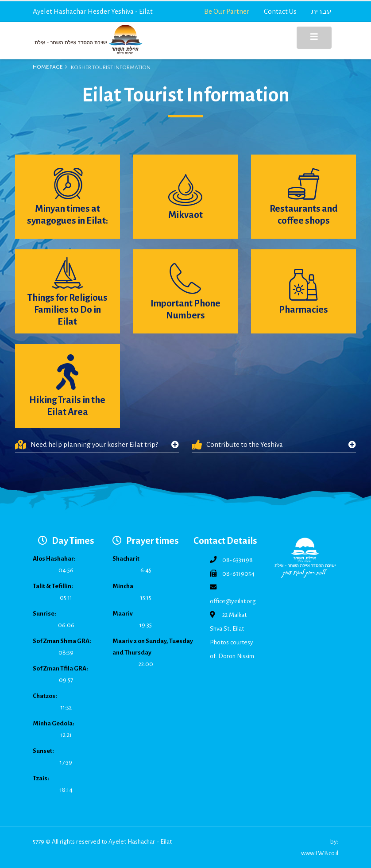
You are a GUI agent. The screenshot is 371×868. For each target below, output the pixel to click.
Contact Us (280, 11)
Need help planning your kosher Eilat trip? (87, 445)
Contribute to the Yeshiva (238, 445)
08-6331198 (238, 560)
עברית (321, 11)
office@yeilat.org (233, 601)
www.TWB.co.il (320, 853)
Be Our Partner (227, 11)
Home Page (48, 67)
